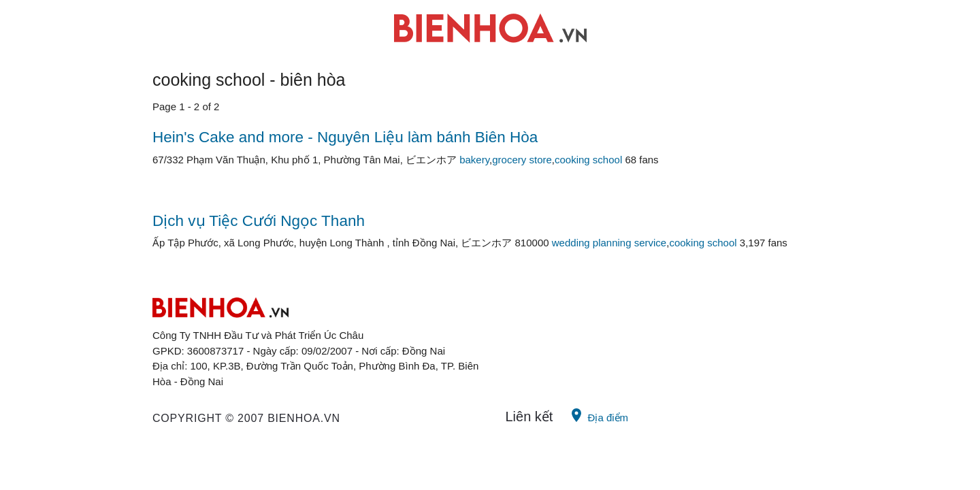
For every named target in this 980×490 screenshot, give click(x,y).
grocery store (522, 160)
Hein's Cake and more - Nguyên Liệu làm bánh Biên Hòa (345, 137)
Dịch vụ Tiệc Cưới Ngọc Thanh (259, 221)
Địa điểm (598, 415)
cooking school (588, 160)
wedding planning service (609, 243)
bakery (474, 160)
